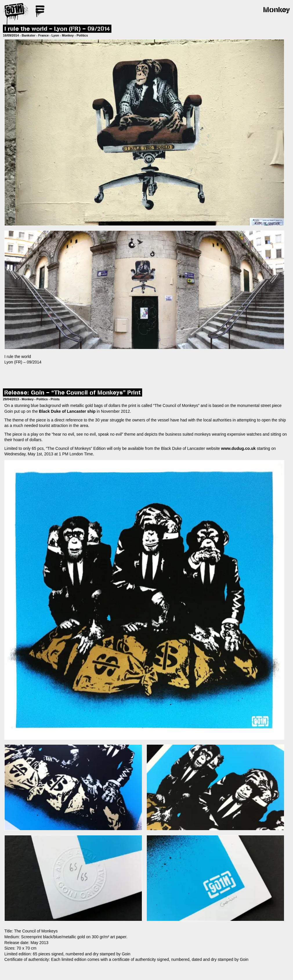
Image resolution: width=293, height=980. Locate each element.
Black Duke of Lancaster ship (67, 411)
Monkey (68, 35)
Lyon (55, 35)
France (44, 35)
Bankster (29, 35)
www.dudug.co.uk (238, 448)
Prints (55, 399)
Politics (82, 35)
